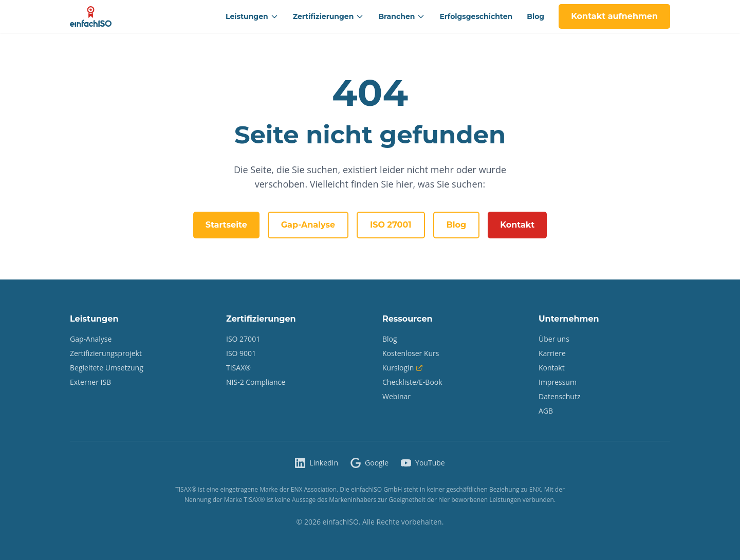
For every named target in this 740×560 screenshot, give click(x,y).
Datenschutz (559, 396)
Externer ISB (90, 382)
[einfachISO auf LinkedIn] (317, 463)
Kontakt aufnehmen (614, 16)
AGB (546, 411)
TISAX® (238, 368)
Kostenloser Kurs (411, 353)
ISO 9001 (241, 353)
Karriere (552, 353)
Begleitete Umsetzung (107, 368)
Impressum (558, 382)
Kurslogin (403, 368)
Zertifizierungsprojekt (106, 353)
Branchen (402, 16)
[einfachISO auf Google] (369, 463)
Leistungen (252, 16)
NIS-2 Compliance (256, 382)
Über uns (554, 339)
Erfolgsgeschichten (476, 16)
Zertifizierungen (329, 16)
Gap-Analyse (308, 225)
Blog (535, 16)
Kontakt (517, 225)
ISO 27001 (391, 225)
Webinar (396, 396)
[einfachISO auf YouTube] (423, 463)
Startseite (226, 225)
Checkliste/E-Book (412, 382)
